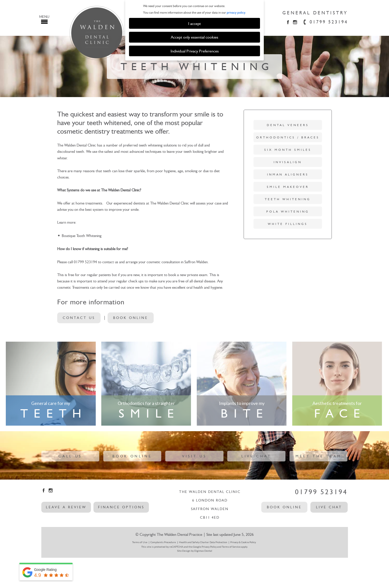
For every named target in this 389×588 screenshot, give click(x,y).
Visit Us (194, 456)
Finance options (121, 507)
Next (377, 70)
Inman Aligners (288, 174)
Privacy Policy (209, 547)
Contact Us (79, 318)
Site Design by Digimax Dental (195, 551)
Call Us (70, 456)
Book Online (131, 318)
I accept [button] (194, 23)
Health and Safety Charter (194, 542)
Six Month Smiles (288, 150)
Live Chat (256, 456)
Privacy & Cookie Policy (243, 542)
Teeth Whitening (288, 199)
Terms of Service (231, 547)
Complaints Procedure (163, 542)
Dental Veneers (288, 125)
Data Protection (218, 542)
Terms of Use (140, 542)
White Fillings (288, 224)
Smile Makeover (288, 187)
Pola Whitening (288, 212)
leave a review (66, 507)
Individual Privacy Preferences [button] (195, 51)
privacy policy (236, 12)
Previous (12, 70)
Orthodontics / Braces (288, 137)
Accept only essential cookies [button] (194, 37)
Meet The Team (318, 456)
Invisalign (288, 162)
